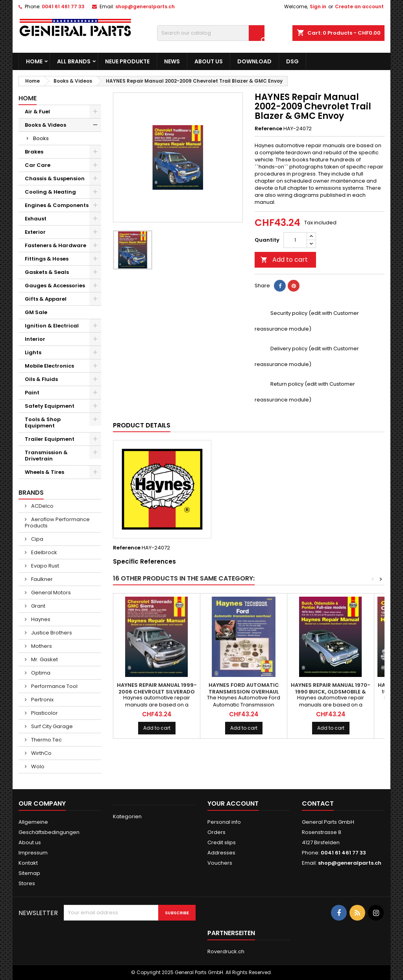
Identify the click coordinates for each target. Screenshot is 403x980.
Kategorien (127, 816)
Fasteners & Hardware (55, 245)
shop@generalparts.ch (145, 6)
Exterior (35, 232)
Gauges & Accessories (55, 286)
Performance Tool (54, 686)
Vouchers (220, 863)
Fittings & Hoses (47, 259)
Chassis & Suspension (55, 178)
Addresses (221, 853)
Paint (32, 393)
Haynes (40, 619)
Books (41, 138)
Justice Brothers (51, 633)
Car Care (38, 165)
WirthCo (41, 753)
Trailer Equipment (50, 439)
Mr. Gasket (44, 659)
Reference (268, 129)
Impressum (33, 853)
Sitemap (29, 873)
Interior (35, 339)
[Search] (211, 33)
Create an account (359, 6)
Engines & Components (57, 205)
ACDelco (42, 506)
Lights (33, 352)
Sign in (318, 6)
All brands (74, 61)
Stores (27, 883)
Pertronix (42, 700)
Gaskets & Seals (47, 272)
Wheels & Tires (44, 472)
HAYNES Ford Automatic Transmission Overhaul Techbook (244, 692)
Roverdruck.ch (226, 951)
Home (34, 61)
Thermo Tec (46, 740)
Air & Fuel (37, 112)
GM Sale (36, 312)
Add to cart (284, 260)
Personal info (224, 822)
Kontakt (28, 863)
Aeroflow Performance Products (57, 522)
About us (209, 61)
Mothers (41, 646)
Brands (31, 493)
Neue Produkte (127, 61)
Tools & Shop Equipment (43, 423)
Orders (216, 832)
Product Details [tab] (142, 425)
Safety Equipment (50, 406)
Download (254, 61)
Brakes (34, 152)
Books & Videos (45, 125)
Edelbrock (43, 552)
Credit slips (222, 842)
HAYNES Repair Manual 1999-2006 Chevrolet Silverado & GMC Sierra (157, 692)
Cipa (37, 539)
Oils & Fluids (41, 379)
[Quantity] (295, 240)
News (172, 61)
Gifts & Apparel (46, 299)
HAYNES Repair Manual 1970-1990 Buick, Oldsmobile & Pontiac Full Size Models (331, 692)
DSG (292, 61)
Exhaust (36, 219)
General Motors (50, 593)
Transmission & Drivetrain (46, 456)
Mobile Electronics (49, 366)
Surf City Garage (51, 726)
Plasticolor (44, 713)
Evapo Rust (44, 566)
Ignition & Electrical (52, 326)
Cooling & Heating (50, 192)
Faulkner (41, 579)
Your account (233, 803)
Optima (40, 673)
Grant (38, 606)
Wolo (37, 766)
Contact (318, 803)
